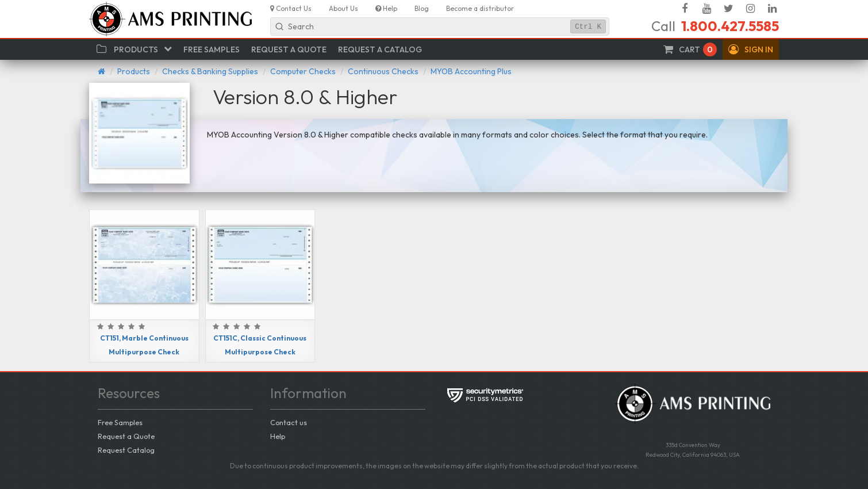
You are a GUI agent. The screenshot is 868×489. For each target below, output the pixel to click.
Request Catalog (126, 450)
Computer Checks (303, 71)
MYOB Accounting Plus (471, 71)
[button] (751, 49)
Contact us (289, 422)
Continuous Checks (383, 71)
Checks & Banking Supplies (210, 71)
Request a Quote (126, 436)
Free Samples (120, 422)
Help (278, 436)
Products (134, 71)
